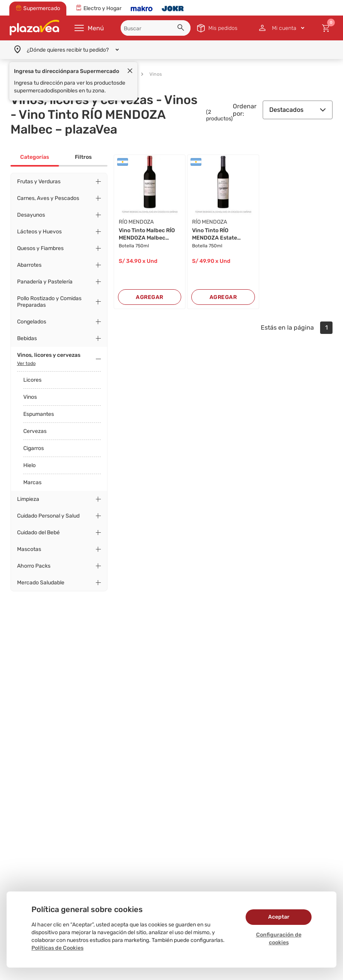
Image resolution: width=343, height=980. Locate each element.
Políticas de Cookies (57, 948)
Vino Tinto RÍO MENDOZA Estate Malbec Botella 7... (216, 235)
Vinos (152, 74)
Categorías (35, 157)
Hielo (29, 465)
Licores (32, 380)
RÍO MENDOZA (136, 222)
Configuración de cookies (279, 939)
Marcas (32, 482)
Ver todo (26, 363)
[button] (182, 29)
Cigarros (34, 448)
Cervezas (35, 431)
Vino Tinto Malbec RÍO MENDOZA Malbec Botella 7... (147, 235)
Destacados (298, 110)
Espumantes (39, 414)
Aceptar (279, 917)
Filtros (83, 157)
